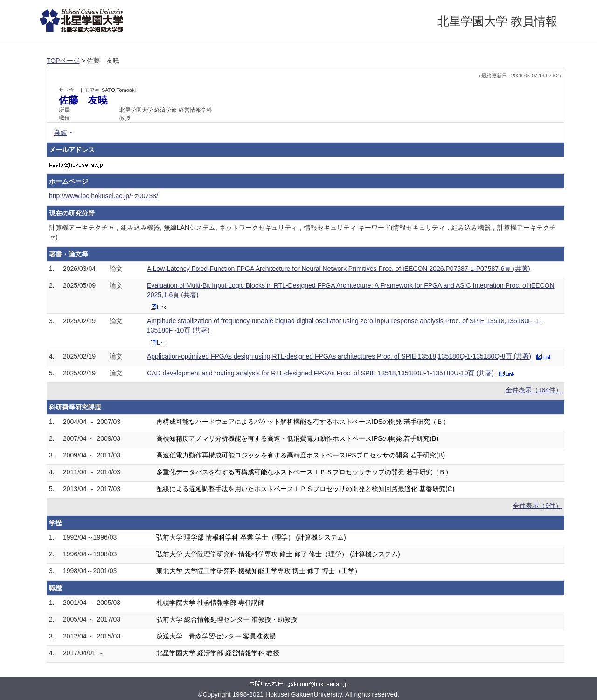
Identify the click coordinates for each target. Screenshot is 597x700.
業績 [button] (61, 132)
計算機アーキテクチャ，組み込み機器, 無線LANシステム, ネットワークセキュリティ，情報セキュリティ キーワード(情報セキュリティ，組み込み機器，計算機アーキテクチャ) (302, 232)
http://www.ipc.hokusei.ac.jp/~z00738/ (104, 196)
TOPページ (63, 61)
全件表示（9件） (537, 506)
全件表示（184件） (534, 390)
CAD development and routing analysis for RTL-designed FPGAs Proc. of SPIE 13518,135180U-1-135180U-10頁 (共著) (320, 373)
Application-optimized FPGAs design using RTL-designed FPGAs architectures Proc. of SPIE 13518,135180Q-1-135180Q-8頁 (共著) (339, 356)
